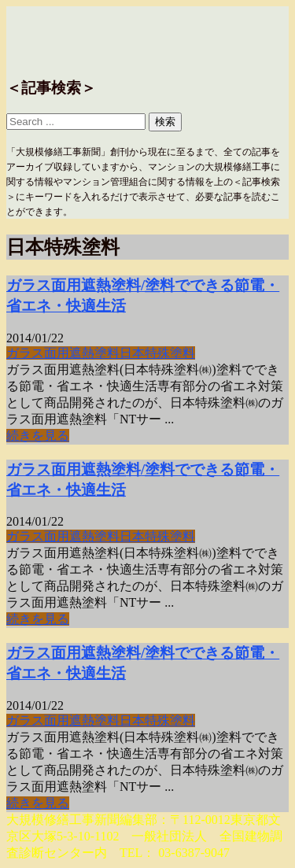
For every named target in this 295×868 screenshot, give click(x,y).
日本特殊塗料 (157, 353)
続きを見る (38, 436)
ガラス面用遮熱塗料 (63, 353)
